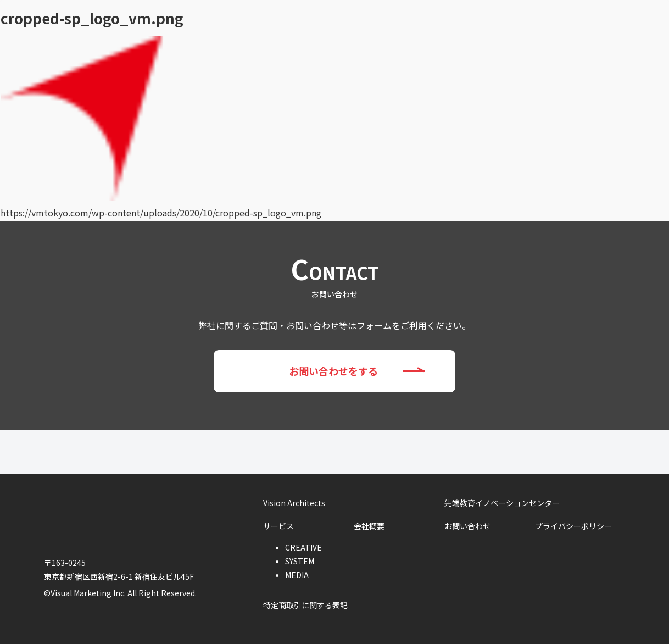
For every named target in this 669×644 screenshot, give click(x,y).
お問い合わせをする (372, 371)
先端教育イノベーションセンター (361, 13)
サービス (472, 13)
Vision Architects (234, 13)
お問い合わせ (614, 14)
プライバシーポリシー (573, 526)
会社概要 (535, 13)
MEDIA (297, 575)
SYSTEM (300, 561)
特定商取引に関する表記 (305, 605)
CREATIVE (303, 547)
